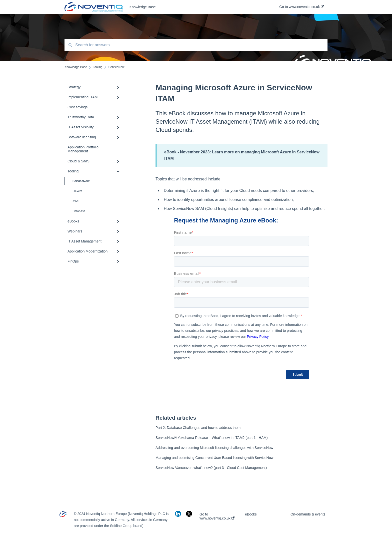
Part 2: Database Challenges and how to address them (198, 428)
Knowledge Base (143, 7)
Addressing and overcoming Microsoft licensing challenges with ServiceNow (214, 448)
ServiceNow (77, 181)
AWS (76, 201)
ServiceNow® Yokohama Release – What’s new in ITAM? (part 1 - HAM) (212, 438)
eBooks (251, 514)
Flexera (77, 191)
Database (79, 211)
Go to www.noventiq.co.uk (217, 516)
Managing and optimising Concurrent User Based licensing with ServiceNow (214, 458)
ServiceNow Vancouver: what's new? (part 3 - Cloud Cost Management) (211, 468)
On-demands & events (308, 514)
